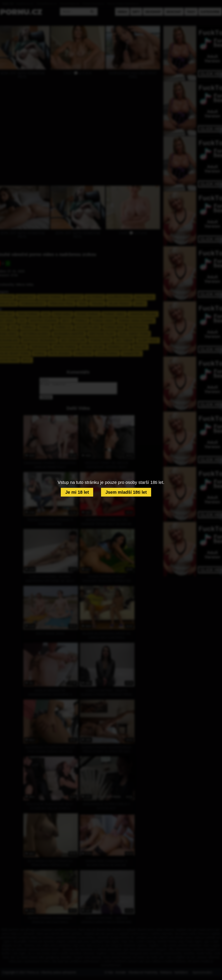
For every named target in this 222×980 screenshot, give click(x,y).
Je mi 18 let (77, 492)
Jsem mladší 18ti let (126, 492)
